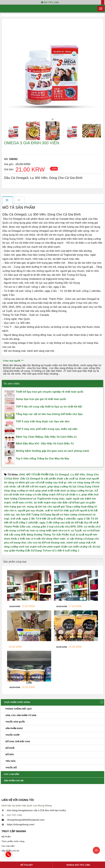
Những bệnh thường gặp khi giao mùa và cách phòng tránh (52, 451)
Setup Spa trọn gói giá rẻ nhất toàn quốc (41, 399)
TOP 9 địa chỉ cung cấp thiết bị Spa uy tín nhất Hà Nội (49, 407)
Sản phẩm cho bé (14, 781)
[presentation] (52, 119)
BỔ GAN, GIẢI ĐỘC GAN (18, 741)
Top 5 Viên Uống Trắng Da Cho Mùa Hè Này (43, 459)
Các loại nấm (12, 774)
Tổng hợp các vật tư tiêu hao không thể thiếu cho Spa (49, 414)
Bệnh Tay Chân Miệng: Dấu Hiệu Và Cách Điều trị (46, 437)
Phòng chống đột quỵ (19, 709)
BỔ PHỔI (10, 748)
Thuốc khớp (13, 735)
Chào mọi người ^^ (13, 361)
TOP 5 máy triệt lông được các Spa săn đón (43, 421)
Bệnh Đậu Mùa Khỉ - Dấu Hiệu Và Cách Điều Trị (45, 444)
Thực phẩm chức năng (17, 702)
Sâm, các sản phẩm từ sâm (21, 715)
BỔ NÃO (10, 754)
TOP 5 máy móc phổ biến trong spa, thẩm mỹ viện (47, 429)
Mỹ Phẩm (6, 837)
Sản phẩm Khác (14, 728)
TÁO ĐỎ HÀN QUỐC (29, 635)
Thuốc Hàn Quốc (15, 722)
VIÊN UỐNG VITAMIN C (29, 595)
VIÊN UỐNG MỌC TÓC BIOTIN (76, 595)
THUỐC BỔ (11, 768)
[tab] (7, 200)
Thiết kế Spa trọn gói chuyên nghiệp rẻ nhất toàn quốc (50, 392)
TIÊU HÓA (11, 761)
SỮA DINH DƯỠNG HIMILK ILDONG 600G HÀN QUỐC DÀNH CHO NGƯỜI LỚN (29, 679)
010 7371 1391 (51, 2)
